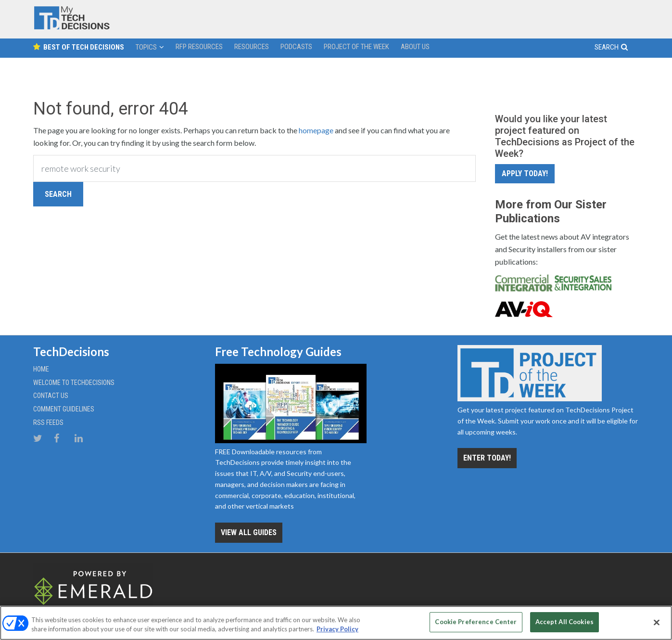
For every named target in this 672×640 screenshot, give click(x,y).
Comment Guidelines (64, 409)
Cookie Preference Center (476, 622)
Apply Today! (525, 173)
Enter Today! (487, 458)
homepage (316, 130)
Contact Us (51, 396)
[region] (336, 623)
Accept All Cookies (564, 622)
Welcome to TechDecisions (74, 383)
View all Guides (249, 532)
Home (41, 369)
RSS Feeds (48, 422)
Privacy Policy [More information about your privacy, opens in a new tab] (337, 629)
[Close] (657, 622)
